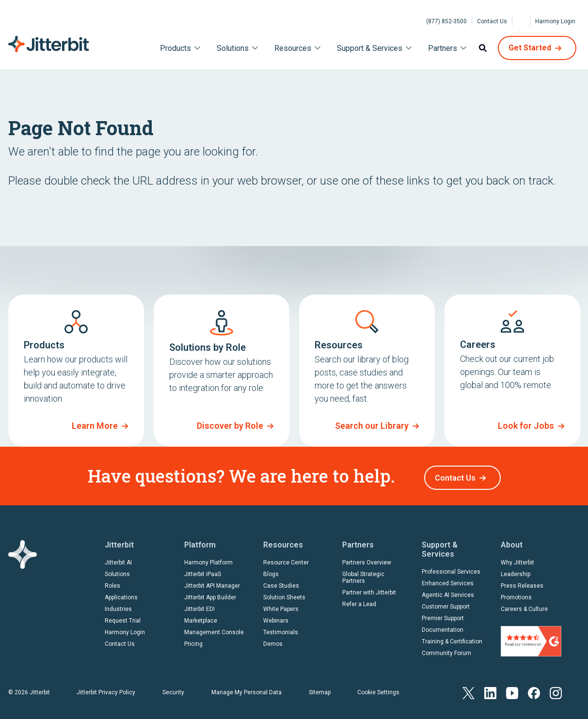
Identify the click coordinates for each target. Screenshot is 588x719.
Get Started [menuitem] (530, 48)
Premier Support (443, 615)
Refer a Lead (359, 601)
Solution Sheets (284, 594)
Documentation (443, 626)
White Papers (281, 606)
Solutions (117, 571)
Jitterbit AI (118, 559)
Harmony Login (555, 21)
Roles (112, 582)
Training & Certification (452, 638)
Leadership (516, 571)
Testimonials (281, 629)
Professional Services (451, 568)
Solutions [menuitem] (233, 48)
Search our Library (372, 426)
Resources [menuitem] (293, 48)
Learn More (95, 426)
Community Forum (446, 650)
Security (173, 689)
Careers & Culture (524, 606)
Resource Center (286, 559)
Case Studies (281, 582)
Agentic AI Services (448, 592)
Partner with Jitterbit (369, 589)
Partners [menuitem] (443, 48)
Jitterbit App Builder (210, 594)
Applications (121, 594)
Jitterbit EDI (199, 606)
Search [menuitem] (483, 48)
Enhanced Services (448, 580)
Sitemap (320, 689)
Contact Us (492, 21)
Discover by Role (230, 426)
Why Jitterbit (517, 559)
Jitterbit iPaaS (203, 571)
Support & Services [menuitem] (370, 48)
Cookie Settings (378, 689)
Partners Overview (367, 559)
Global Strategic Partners (363, 574)
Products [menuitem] (175, 48)
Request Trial (123, 617)
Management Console (214, 629)
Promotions (516, 594)
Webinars (276, 617)
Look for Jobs (526, 426)
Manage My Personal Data (246, 689)
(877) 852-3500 (446, 21)
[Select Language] (521, 21)
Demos (273, 641)
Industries (118, 606)
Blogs (271, 571)
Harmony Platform (208, 559)
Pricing (193, 641)
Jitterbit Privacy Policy (106, 689)
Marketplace (201, 617)
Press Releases (522, 582)
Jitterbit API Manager (212, 582)
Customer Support (446, 603)
